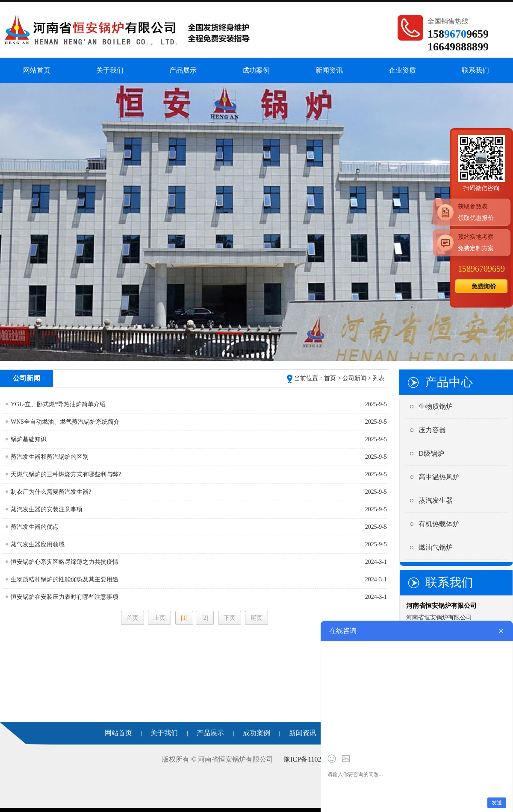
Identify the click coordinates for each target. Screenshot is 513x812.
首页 (330, 378)
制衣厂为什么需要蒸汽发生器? (51, 492)
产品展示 (183, 70)
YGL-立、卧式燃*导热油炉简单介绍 (58, 404)
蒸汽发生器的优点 (35, 527)
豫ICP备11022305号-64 (317, 759)
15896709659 (481, 269)
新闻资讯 (329, 70)
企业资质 (402, 70)
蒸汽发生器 (436, 500)
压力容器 (432, 430)
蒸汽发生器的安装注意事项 (47, 509)
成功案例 (256, 70)
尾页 (256, 618)
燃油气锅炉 (436, 547)
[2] (205, 618)
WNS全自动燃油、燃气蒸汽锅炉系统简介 (65, 422)
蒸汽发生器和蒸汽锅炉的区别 (50, 457)
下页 (230, 618)
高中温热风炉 (439, 477)
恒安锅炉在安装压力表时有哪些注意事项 (65, 597)
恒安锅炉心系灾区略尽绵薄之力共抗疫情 (65, 562)
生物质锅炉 (436, 406)
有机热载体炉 (439, 524)
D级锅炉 (431, 453)
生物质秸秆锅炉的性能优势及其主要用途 (65, 579)
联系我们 (475, 70)
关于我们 (110, 70)
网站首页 (37, 70)
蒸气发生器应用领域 (38, 544)
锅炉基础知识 (29, 439)
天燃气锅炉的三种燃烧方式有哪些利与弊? (66, 474)
